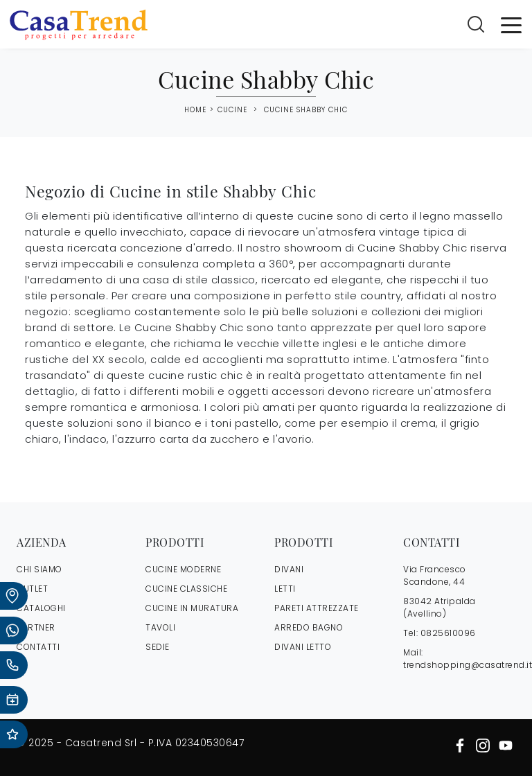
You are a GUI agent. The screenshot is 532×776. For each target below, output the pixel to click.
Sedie (158, 647)
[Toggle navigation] (511, 24)
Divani (289, 569)
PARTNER (36, 627)
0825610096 (448, 633)
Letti (285, 589)
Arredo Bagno (309, 627)
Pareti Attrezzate (317, 608)
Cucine (232, 110)
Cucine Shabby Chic (306, 110)
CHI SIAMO (39, 569)
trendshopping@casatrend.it (468, 665)
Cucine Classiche (186, 589)
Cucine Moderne (183, 569)
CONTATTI (38, 647)
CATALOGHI (41, 608)
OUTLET (32, 589)
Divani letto (303, 647)
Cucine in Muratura (192, 608)
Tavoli (160, 627)
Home (195, 110)
